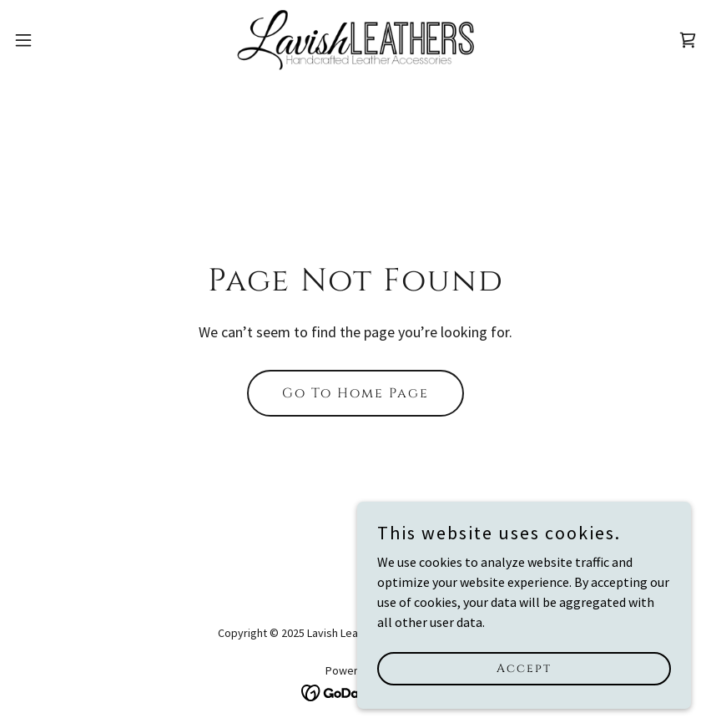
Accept (524, 668)
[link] (355, 40)
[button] (59, 40)
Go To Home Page (355, 393)
